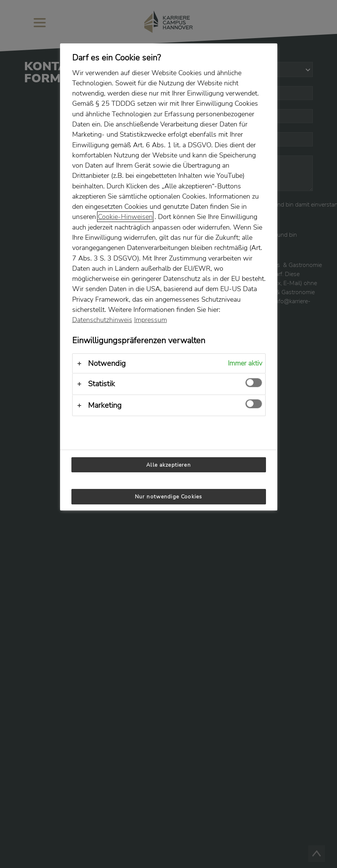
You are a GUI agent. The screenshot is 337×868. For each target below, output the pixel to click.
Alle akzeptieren (168, 465)
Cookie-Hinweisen (125, 217)
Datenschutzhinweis (102, 320)
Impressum (151, 320)
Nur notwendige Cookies (168, 496)
